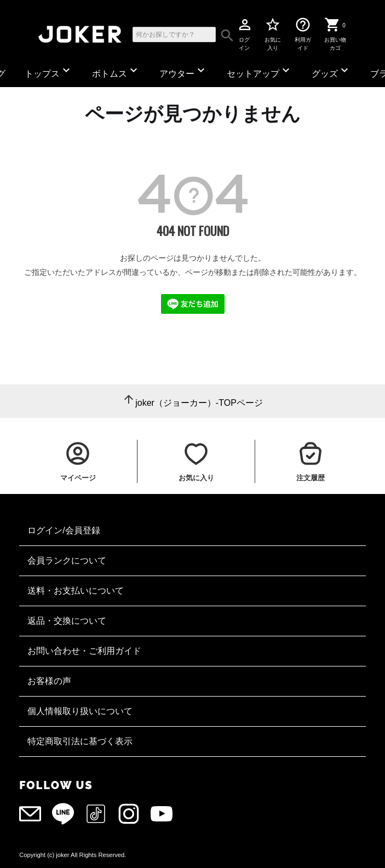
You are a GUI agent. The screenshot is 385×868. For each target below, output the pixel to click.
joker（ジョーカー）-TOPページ (199, 403)
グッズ (331, 71)
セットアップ (260, 71)
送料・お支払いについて (76, 591)
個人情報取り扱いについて (80, 711)
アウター (183, 71)
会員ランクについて (67, 561)
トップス (49, 71)
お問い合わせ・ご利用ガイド (84, 651)
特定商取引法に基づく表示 (80, 741)
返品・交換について (67, 621)
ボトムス (116, 71)
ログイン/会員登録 (64, 530)
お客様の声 (49, 681)
